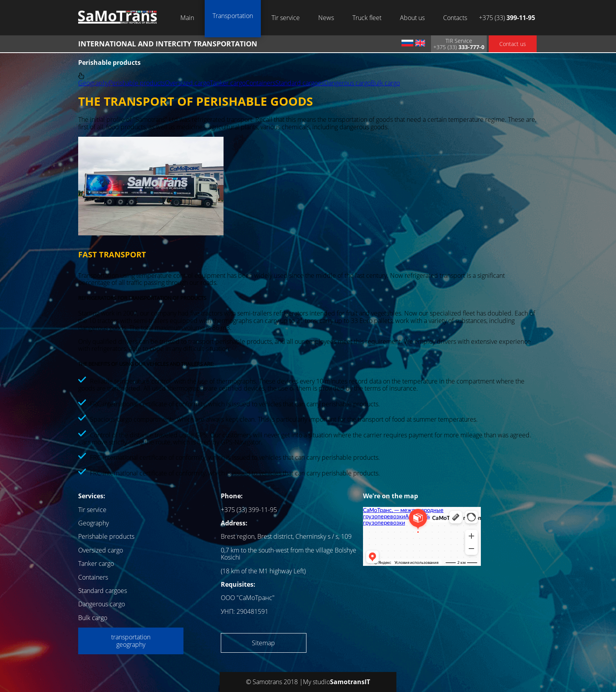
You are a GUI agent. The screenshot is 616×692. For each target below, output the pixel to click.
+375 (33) (507, 18)
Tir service (286, 18)
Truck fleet (367, 18)
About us (412, 18)
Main (187, 18)
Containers (260, 83)
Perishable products (137, 83)
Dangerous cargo (347, 83)
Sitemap (263, 643)
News (326, 18)
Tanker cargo (228, 83)
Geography (93, 83)
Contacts (455, 18)
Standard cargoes (300, 83)
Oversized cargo (187, 83)
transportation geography (131, 641)
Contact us (513, 44)
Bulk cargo (385, 83)
